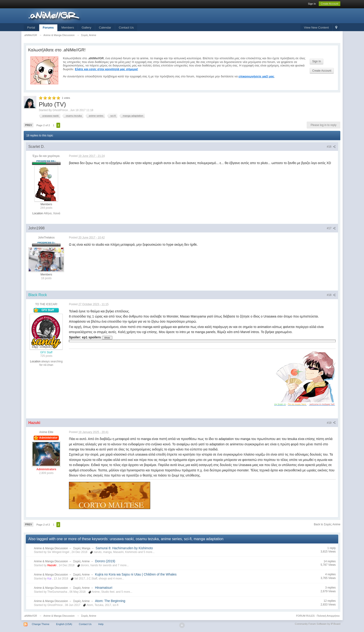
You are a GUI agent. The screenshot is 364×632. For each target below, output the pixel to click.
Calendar (105, 28)
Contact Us (126, 28)
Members (68, 28)
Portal (31, 28)
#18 (331, 295)
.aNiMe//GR (30, 616)
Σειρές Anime (82, 561)
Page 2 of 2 (43, 125)
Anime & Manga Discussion (51, 548)
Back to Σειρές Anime (327, 524)
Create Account (330, 4)
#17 (331, 228)
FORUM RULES (305, 616)
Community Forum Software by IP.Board (318, 624)
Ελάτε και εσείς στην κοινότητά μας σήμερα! (107, 69)
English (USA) (64, 624)
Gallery (86, 28)
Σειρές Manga (82, 548)
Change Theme (41, 624)
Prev (29, 125)
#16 (331, 147)
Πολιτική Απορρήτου (328, 616)
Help (101, 624)
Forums (48, 28)
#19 (331, 423)
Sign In (312, 4)
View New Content (316, 28)
